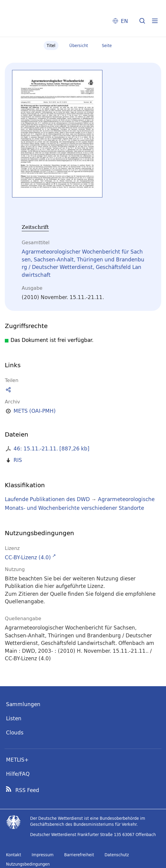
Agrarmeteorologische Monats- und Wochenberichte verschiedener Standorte (80, 503)
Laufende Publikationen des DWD (47, 499)
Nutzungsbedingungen (28, 864)
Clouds (15, 732)
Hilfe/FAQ (18, 774)
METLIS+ (17, 760)
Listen (14, 718)
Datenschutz (117, 855)
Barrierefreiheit (79, 855)
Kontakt (14, 855)
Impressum (43, 855)
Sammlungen (23, 704)
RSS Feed (27, 790)
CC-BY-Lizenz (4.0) (28, 557)
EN (124, 21)
